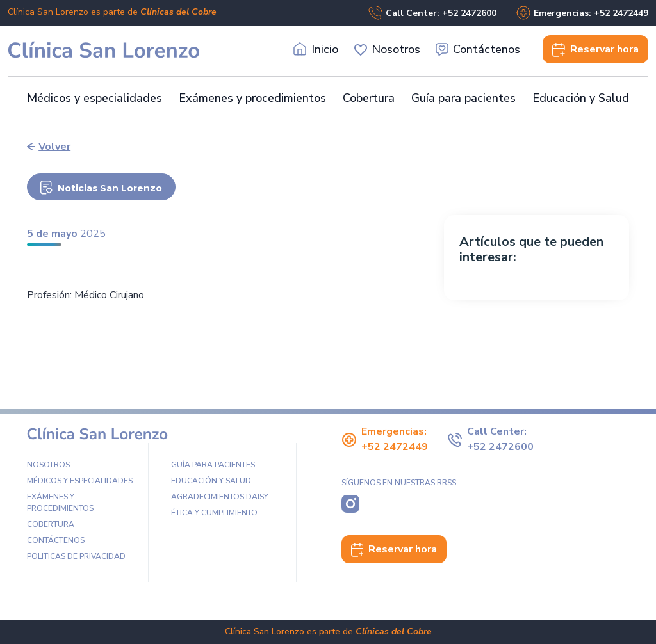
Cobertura (369, 98)
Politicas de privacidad (76, 556)
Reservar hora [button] (394, 549)
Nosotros (387, 50)
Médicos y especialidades (94, 98)
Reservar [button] (595, 49)
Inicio (316, 50)
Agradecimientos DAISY (220, 497)
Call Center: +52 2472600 (432, 13)
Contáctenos (479, 50)
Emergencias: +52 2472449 (582, 13)
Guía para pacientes (463, 98)
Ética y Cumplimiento (214, 513)
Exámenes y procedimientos (252, 98)
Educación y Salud (581, 98)
